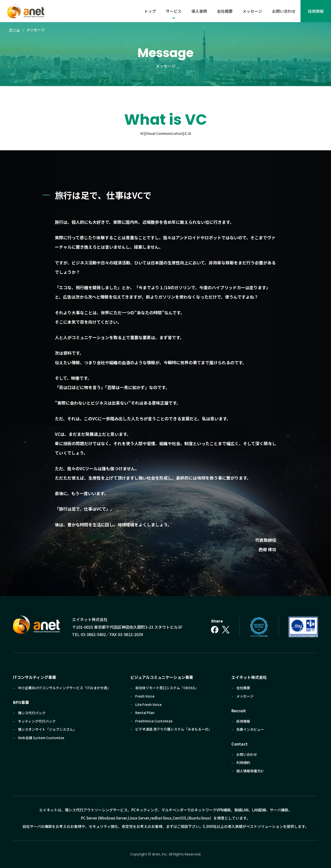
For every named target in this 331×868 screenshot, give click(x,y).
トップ (150, 11)
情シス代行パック (32, 713)
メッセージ (252, 11)
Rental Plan (145, 713)
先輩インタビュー (250, 729)
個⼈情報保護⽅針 (250, 771)
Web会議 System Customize (41, 738)
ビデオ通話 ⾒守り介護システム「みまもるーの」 (173, 729)
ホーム (14, 30)
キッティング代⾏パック (37, 721)
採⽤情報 (316, 11)
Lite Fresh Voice (148, 704)
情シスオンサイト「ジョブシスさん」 (47, 729)
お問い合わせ (284, 11)
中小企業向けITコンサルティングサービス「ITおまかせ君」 (64, 688)
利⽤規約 (243, 762)
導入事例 (199, 11)
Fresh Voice (145, 696)
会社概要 (225, 11)
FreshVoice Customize (154, 721)
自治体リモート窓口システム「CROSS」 (167, 688)
